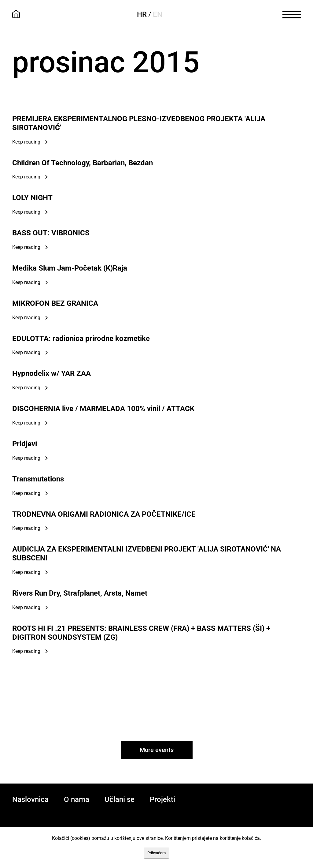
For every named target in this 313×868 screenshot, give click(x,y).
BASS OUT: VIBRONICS (51, 233)
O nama (77, 799)
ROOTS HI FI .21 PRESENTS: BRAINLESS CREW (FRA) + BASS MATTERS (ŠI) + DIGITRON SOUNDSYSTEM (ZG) (141, 633)
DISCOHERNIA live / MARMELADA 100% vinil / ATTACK (103, 409)
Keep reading (26, 142)
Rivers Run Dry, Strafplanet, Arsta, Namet (80, 593)
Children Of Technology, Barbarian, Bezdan (83, 163)
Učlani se (120, 799)
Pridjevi (25, 444)
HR (142, 14)
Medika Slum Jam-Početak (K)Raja (70, 268)
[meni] (292, 14)
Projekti (162, 799)
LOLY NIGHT (32, 198)
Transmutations (38, 479)
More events (157, 750)
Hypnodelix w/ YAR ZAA (52, 373)
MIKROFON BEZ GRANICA (55, 303)
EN (158, 14)
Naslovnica (30, 799)
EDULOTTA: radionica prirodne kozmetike (81, 339)
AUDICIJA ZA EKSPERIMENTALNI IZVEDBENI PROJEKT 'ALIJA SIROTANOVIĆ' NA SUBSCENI (147, 554)
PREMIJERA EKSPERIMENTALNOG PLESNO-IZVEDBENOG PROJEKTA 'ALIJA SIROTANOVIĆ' (139, 123)
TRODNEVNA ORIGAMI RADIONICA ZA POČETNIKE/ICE (104, 514)
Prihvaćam (156, 853)
